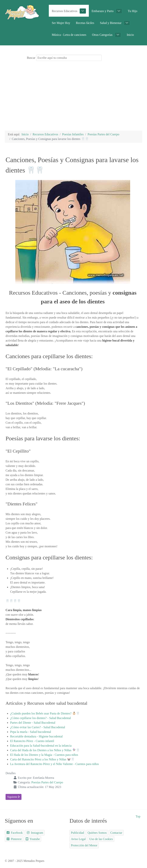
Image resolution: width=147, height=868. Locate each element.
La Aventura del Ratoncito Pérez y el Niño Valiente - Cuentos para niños (54, 764)
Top (138, 816)
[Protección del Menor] (84, 845)
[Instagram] (35, 833)
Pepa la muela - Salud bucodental (31, 732)
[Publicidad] (77, 833)
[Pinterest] (14, 839)
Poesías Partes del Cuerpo (47, 782)
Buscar (31, 58)
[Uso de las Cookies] (101, 839)
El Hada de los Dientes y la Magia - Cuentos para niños (44, 755)
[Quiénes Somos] (97, 833)
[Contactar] (116, 833)
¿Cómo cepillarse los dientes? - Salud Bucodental (40, 718)
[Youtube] (33, 839)
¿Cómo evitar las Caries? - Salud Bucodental (38, 727)
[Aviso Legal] (78, 839)
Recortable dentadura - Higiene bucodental (36, 736)
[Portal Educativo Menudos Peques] (22, 12)
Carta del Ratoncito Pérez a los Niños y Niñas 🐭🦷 (42, 759)
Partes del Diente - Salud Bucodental (33, 723)
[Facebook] (14, 833)
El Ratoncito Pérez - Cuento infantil (32, 741)
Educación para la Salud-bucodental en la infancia (41, 746)
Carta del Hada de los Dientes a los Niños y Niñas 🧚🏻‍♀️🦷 (45, 750)
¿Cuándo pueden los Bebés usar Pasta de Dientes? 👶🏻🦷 (45, 713)
